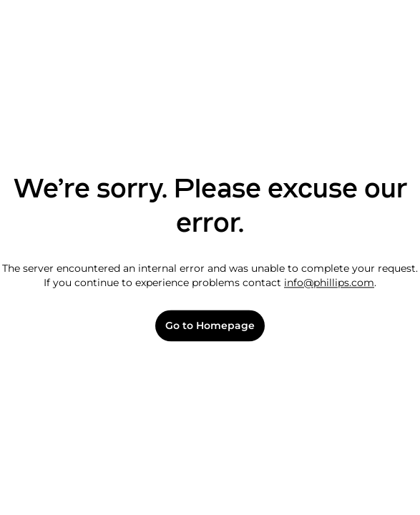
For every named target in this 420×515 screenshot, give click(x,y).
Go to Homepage (210, 326)
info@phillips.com (329, 283)
